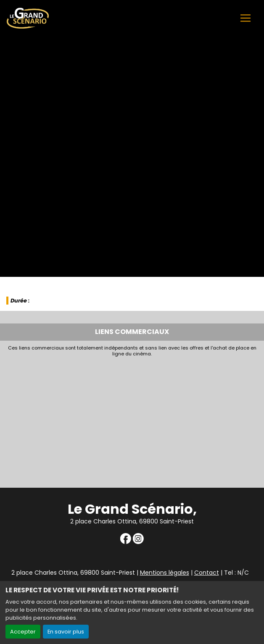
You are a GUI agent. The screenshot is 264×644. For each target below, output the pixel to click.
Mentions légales (165, 573)
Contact (207, 573)
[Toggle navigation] (246, 18)
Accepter (23, 632)
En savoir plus (66, 632)
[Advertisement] (132, 420)
